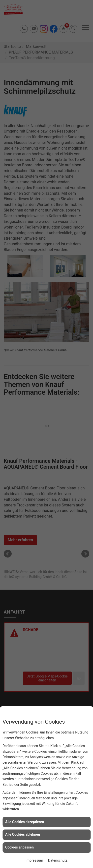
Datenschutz (58, 860)
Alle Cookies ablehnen (23, 834)
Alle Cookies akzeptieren (25, 822)
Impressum (34, 860)
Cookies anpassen (19, 847)
